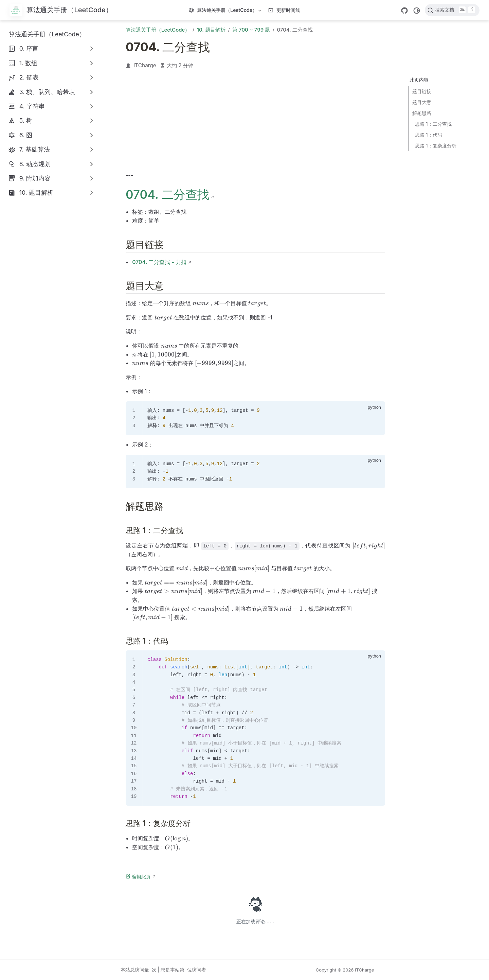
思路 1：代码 (429, 135)
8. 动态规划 (35, 164)
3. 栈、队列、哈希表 (47, 92)
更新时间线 (284, 10)
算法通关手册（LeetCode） (226, 11)
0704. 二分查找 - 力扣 (159, 262)
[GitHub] (404, 11)
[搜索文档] (452, 10)
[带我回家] (61, 10)
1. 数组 (28, 63)
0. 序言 (29, 48)
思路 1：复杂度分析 (436, 146)
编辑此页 (138, 877)
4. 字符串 (32, 106)
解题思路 (422, 113)
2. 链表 (29, 77)
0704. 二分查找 (167, 194)
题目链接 (422, 91)
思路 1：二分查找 (433, 124)
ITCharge (145, 65)
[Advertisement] (255, 124)
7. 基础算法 (35, 149)
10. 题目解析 (36, 192)
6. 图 (26, 135)
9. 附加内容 (35, 178)
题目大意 (422, 102)
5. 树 (26, 120)
